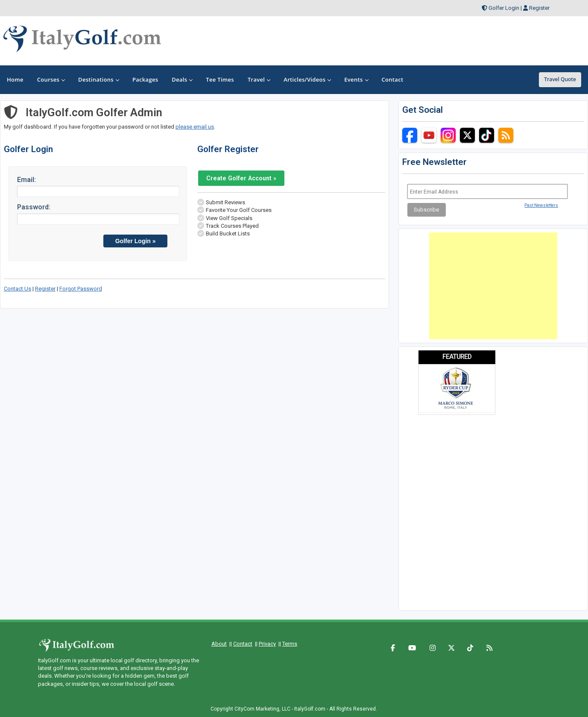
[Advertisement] (493, 286)
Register (539, 8)
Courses (51, 79)
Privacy (267, 644)
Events (356, 79)
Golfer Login (504, 8)
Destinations (98, 79)
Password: (34, 207)
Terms (290, 644)
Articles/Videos (307, 79)
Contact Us (18, 289)
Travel (259, 79)
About (219, 644)
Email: (26, 180)
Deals (182, 79)
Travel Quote (560, 79)
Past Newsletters (541, 205)
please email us (195, 127)
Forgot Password (81, 289)
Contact (243, 644)
